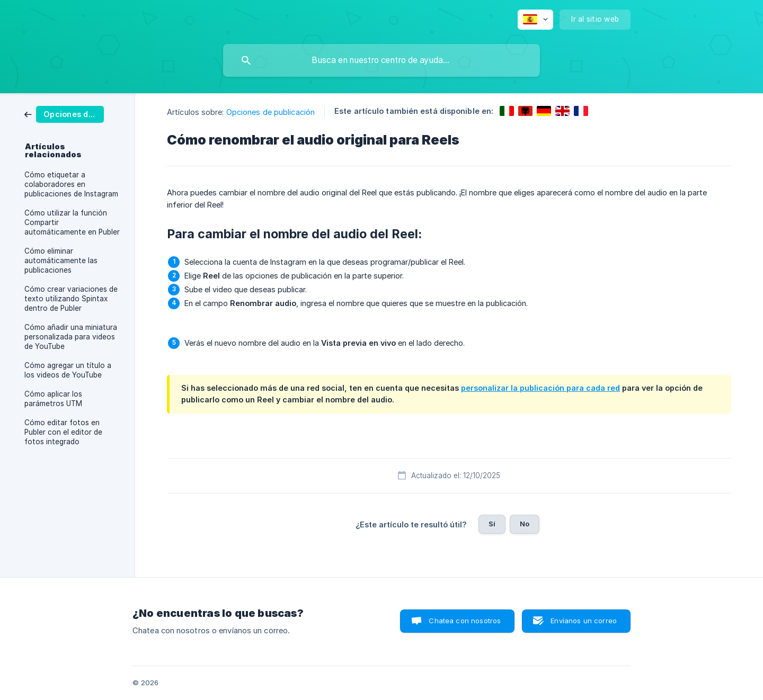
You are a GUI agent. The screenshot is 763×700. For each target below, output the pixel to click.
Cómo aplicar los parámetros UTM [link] (53, 399)
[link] (64, 114)
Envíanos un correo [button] (584, 621)
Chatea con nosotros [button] (465, 621)
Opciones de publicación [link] (270, 112)
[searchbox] (381, 60)
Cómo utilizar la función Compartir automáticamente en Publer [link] (72, 222)
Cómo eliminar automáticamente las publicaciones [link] (61, 261)
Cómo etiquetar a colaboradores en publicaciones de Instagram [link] (71, 184)
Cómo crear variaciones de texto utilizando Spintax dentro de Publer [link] (71, 299)
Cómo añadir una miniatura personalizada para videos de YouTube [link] (71, 337)
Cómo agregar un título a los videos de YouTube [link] (68, 370)
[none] (535, 20)
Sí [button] (492, 524)
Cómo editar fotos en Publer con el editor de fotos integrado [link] (63, 432)
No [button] (525, 524)
